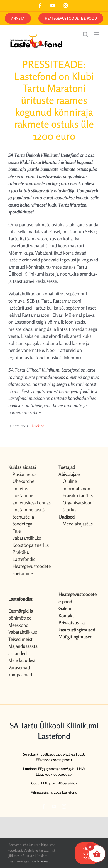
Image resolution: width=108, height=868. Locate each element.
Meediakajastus (78, 524)
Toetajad (67, 467)
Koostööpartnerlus (31, 545)
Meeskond (18, 625)
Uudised (38, 426)
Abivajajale (69, 474)
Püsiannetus (24, 474)
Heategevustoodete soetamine (31, 570)
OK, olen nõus (87, 853)
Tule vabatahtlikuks (27, 534)
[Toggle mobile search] (85, 34)
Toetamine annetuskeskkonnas (31, 499)
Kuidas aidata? (22, 467)
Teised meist (20, 639)
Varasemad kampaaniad (20, 671)
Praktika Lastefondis (24, 556)
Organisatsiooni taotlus (78, 506)
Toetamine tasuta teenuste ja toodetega (30, 517)
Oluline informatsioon (76, 485)
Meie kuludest (22, 660)
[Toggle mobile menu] (97, 34)
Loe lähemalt (40, 861)
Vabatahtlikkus (23, 632)
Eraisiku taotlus (78, 495)
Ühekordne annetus (23, 485)
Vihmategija (40, 792)
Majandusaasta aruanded (23, 650)
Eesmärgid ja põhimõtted (21, 614)
